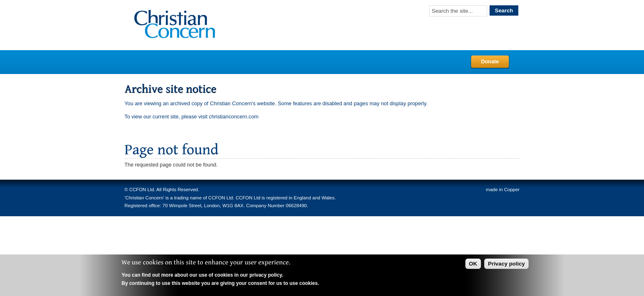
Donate (490, 61)
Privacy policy (506, 264)
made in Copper (503, 190)
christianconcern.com (234, 117)
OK (473, 264)
